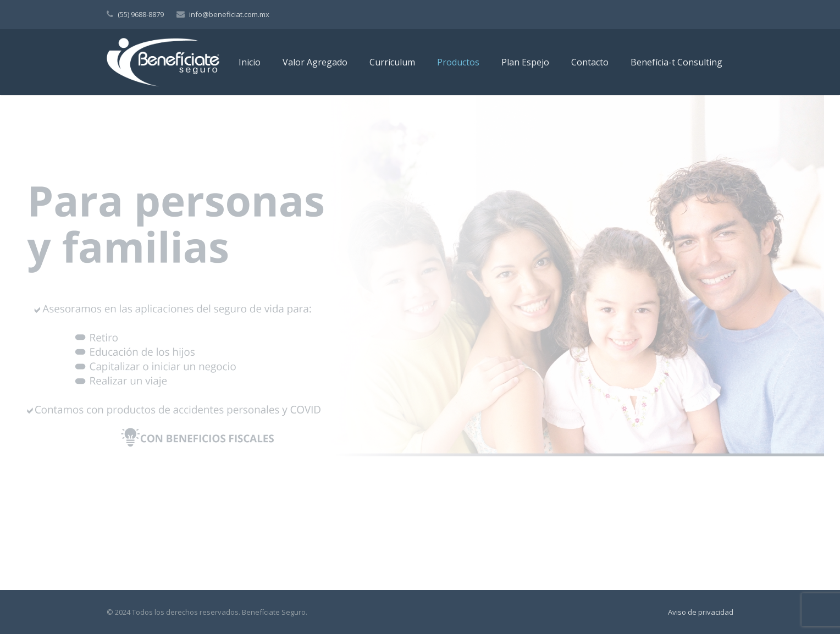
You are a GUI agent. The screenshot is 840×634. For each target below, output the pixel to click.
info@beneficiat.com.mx (229, 14)
